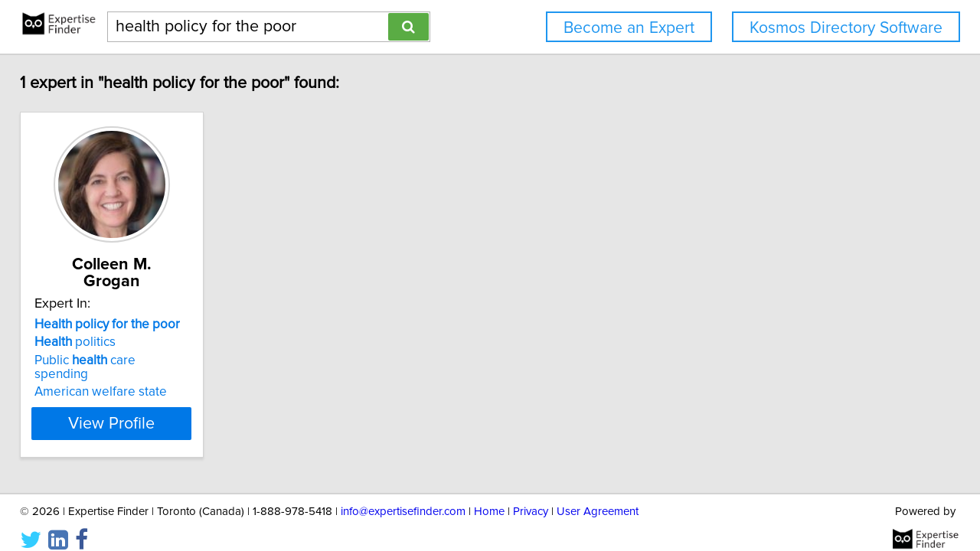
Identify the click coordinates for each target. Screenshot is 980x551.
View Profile (142, 393)
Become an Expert (629, 28)
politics (86, 325)
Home (489, 496)
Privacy (531, 496)
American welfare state (111, 361)
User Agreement (598, 496)
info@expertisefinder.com (403, 496)
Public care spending (124, 344)
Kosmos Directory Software (846, 28)
